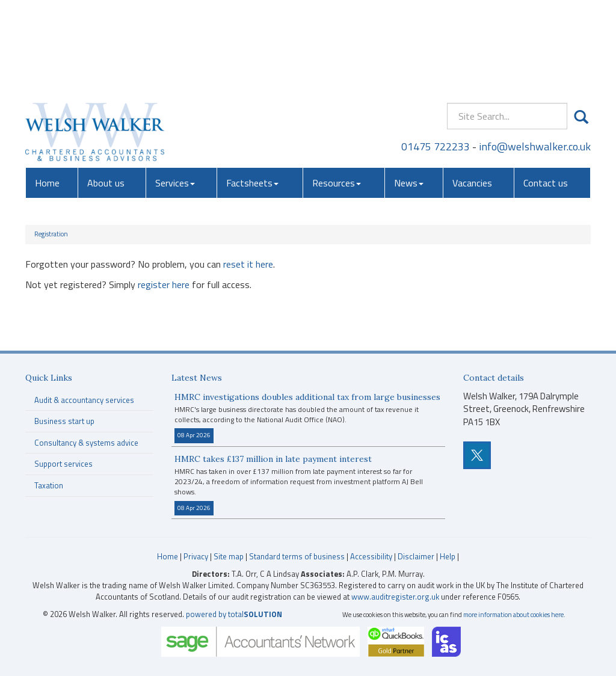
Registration (51, 234)
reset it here (248, 264)
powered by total (234, 614)
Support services (63, 464)
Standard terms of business (297, 556)
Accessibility (371, 556)
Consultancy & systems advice (86, 443)
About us (106, 93)
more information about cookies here (513, 614)
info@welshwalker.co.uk (535, 57)
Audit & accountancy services (84, 400)
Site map (229, 556)
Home (47, 93)
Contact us (546, 93)
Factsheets (252, 93)
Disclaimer (416, 556)
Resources (337, 93)
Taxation (49, 485)
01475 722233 (436, 57)
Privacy (196, 556)
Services (175, 93)
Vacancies (472, 93)
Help (448, 556)
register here (164, 284)
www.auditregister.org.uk (395, 597)
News (409, 93)
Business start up (64, 421)
